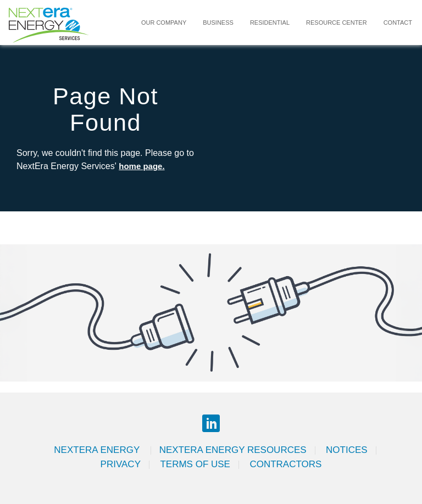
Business (218, 23)
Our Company (164, 23)
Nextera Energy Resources (233, 450)
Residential (270, 23)
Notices (347, 450)
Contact (398, 23)
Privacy (121, 464)
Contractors (285, 464)
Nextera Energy (98, 450)
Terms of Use (195, 464)
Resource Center (337, 23)
